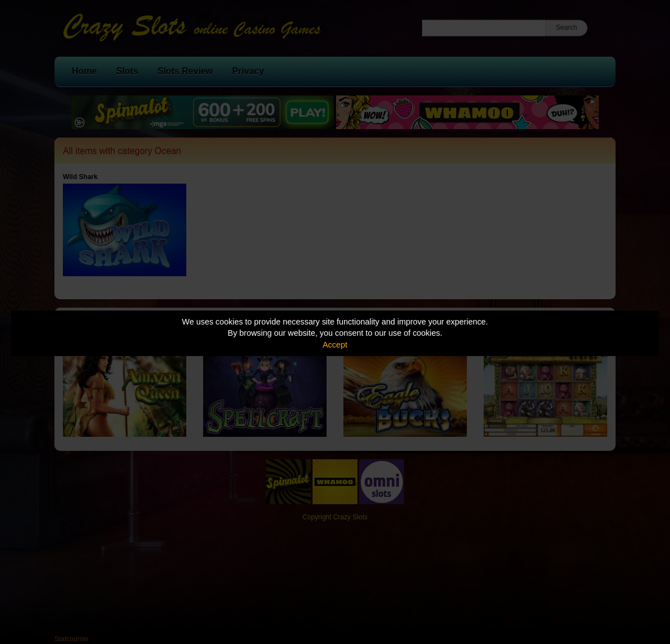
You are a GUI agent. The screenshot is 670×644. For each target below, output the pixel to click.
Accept (335, 345)
